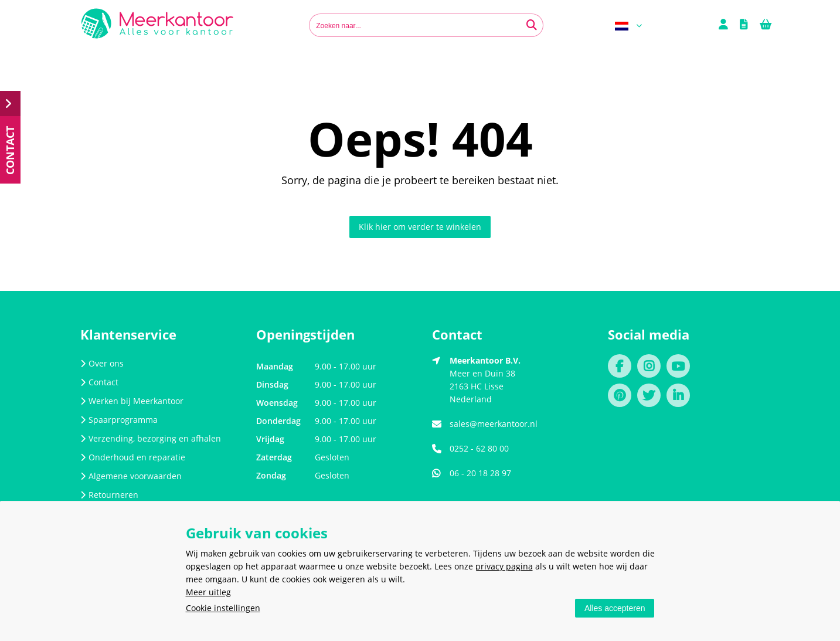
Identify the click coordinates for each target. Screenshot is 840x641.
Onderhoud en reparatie (133, 457)
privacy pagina (504, 566)
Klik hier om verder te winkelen (420, 227)
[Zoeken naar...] (532, 25)
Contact (99, 382)
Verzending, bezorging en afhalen (151, 438)
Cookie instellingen (223, 608)
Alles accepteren (615, 608)
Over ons (102, 363)
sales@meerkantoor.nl (494, 424)
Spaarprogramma (119, 420)
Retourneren (109, 495)
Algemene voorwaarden (131, 476)
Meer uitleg (208, 592)
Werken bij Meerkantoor (132, 401)
